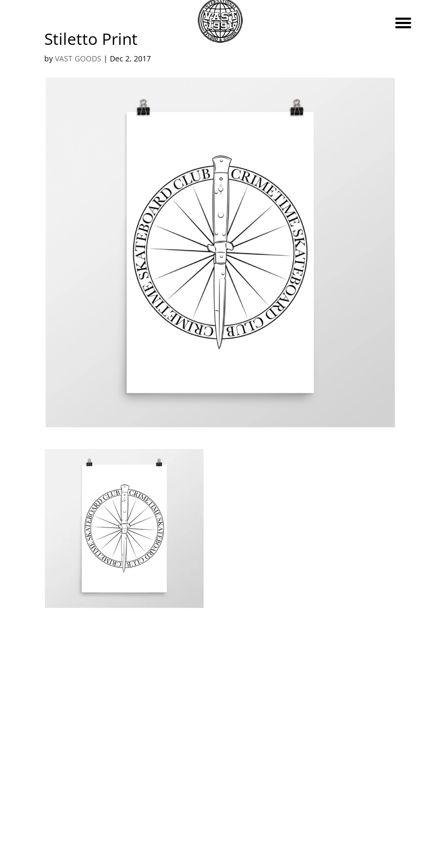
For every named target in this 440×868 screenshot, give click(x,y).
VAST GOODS (78, 58)
